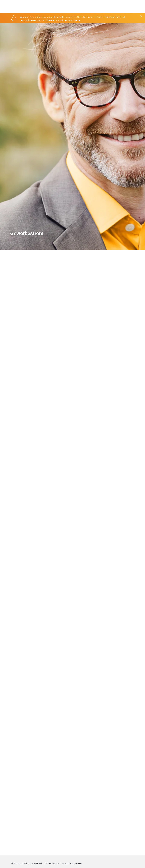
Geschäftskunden (37, 862)
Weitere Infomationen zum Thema (63, 19)
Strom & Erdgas (53, 862)
